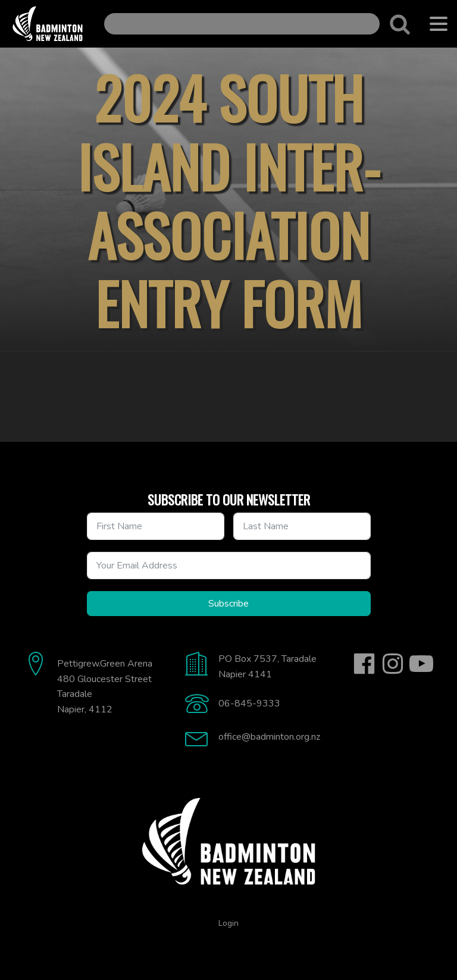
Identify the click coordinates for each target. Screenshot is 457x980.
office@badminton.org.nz (269, 737)
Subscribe (228, 604)
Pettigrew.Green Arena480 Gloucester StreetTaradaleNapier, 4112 (105, 687)
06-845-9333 (249, 703)
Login (228, 923)
